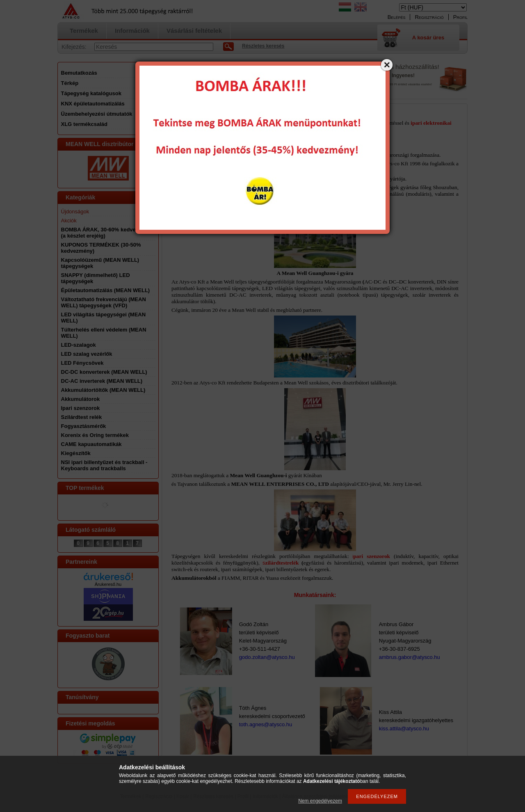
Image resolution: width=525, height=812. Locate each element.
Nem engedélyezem (320, 801)
